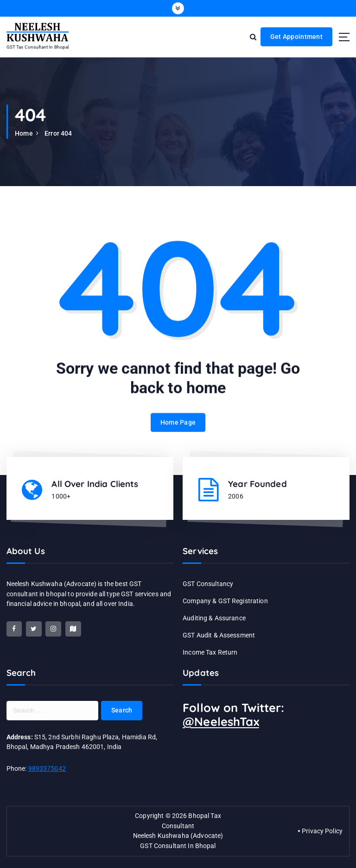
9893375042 (47, 768)
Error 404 (58, 133)
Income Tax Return (210, 652)
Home (24, 133)
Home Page (178, 431)
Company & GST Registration (225, 601)
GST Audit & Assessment (219, 635)
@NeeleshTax (221, 721)
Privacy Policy (322, 831)
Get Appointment (296, 37)
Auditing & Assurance (214, 618)
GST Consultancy (208, 584)
